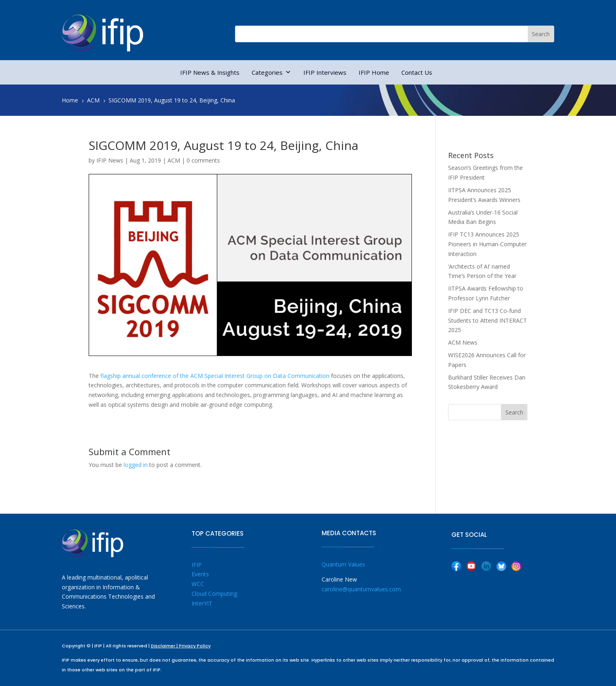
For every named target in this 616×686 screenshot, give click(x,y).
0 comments (203, 160)
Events (200, 574)
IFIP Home (374, 72)
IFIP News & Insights (210, 72)
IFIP (197, 565)
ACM (174, 160)
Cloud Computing (214, 594)
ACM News (463, 342)
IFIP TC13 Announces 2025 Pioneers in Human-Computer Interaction (487, 244)
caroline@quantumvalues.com (361, 589)
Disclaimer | (165, 646)
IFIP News (110, 160)
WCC (198, 584)
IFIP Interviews (325, 72)
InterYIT (202, 603)
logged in (136, 465)
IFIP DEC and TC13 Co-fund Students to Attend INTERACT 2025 (488, 320)
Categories (271, 72)
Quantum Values (343, 564)
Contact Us (417, 72)
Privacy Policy (195, 646)
